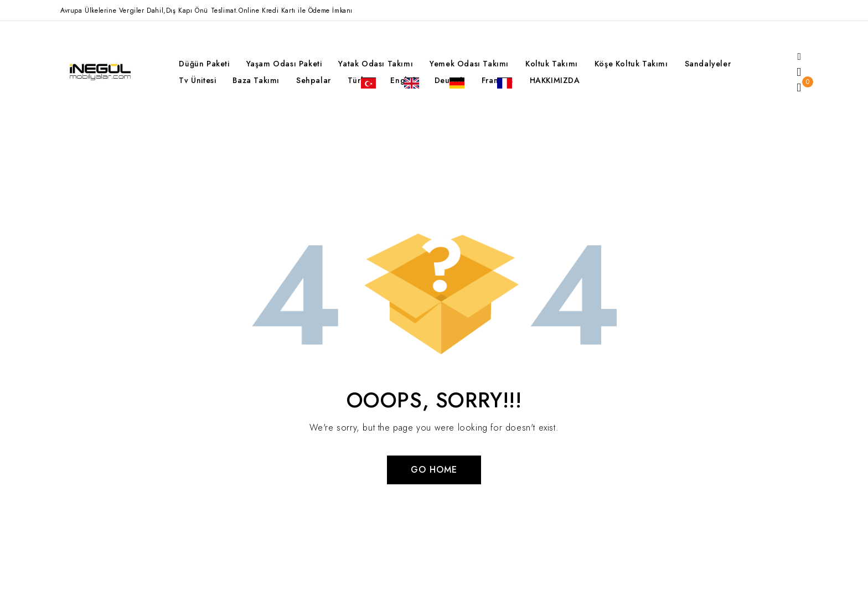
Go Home (434, 470)
